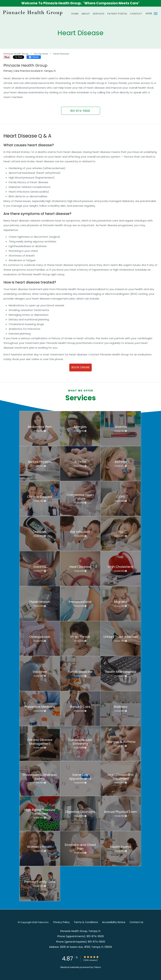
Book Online (80, 367)
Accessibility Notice (114, 922)
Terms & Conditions (86, 922)
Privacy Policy (61, 922)
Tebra (97, 967)
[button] (156, 14)
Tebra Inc (43, 922)
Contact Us (136, 922)
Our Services (41, 54)
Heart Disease (61, 54)
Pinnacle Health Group (16, 54)
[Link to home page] (32, 13)
